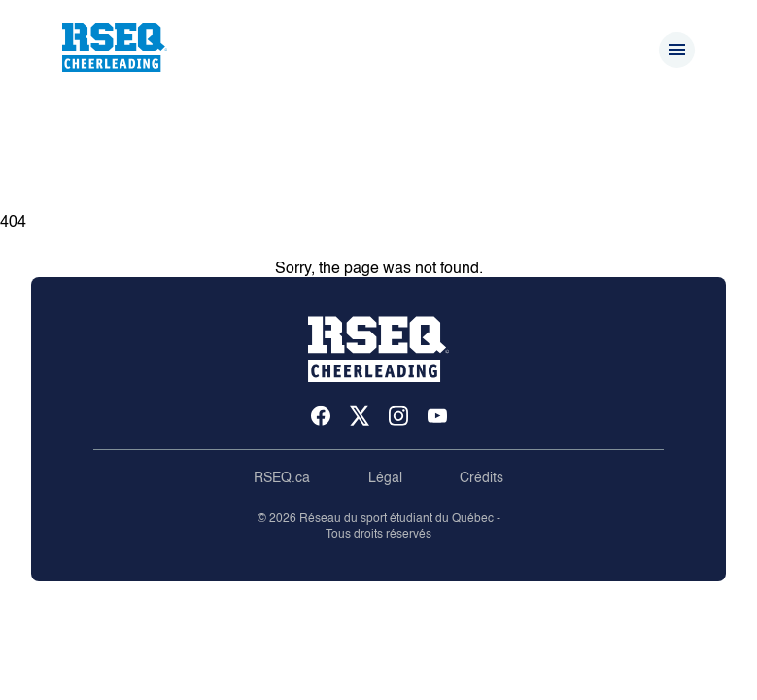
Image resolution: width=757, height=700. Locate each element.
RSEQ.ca (282, 478)
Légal (385, 478)
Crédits (482, 478)
